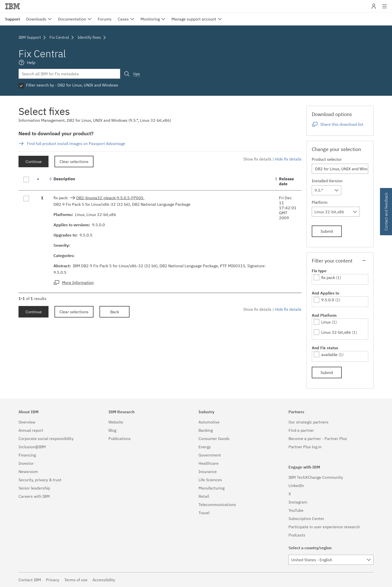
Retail (204, 496)
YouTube (296, 510)
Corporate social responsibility (46, 438)
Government (210, 455)
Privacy (53, 580)
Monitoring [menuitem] (150, 19)
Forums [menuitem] (105, 19)
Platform (320, 202)
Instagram (298, 502)
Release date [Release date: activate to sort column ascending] (286, 181)
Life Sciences (210, 480)
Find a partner (301, 430)
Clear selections (74, 161)
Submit (327, 231)
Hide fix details (288, 159)
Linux (326, 322)
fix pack (328, 277)
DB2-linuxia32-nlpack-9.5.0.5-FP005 (110, 198)
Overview (27, 422)
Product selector (327, 159)
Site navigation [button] (385, 9)
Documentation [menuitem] (72, 19)
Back (115, 312)
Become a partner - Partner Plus (318, 438)
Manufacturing (211, 488)
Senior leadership (34, 488)
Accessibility (104, 580)
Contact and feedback (386, 212)
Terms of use (76, 580)
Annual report (31, 430)
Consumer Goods (214, 438)
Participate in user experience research (324, 527)
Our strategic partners (308, 422)
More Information (78, 282)
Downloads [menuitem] (36, 19)
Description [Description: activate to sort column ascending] (64, 179)
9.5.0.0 (328, 300)
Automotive (209, 422)
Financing (27, 455)
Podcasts (297, 535)
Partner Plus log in (305, 447)
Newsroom (28, 471)
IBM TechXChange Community (316, 477)
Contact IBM (30, 580)
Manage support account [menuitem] (194, 19)
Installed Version (327, 181)
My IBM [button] (374, 8)
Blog (112, 430)
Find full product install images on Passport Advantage (76, 143)
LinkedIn (296, 485)
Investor (26, 463)
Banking (206, 430)
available (329, 354)
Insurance (208, 471)
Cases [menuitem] (123, 19)
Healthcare (208, 463)
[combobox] (326, 190)
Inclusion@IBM (32, 447)
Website (116, 422)
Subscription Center (306, 518)
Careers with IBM (34, 496)
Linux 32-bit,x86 (336, 332)
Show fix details (257, 159)
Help (31, 62)
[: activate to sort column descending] (42, 181)
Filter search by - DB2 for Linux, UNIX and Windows (72, 85)
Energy (205, 447)
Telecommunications (217, 504)
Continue (34, 161)
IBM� (12, 6)
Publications (120, 438)
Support (12, 19)
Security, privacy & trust (40, 480)
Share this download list (342, 124)
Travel (204, 513)
